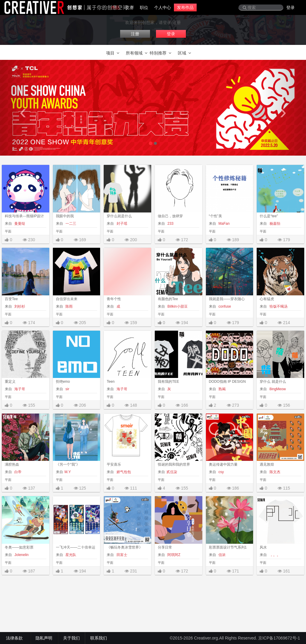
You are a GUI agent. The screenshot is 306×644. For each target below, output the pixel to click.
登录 (290, 7)
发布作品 (185, 7)
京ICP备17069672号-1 (279, 638)
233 (170, 224)
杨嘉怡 (274, 224)
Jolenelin (21, 555)
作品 (115, 7)
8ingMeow (277, 389)
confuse (224, 306)
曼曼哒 (19, 224)
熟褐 (222, 389)
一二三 (70, 224)
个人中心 (163, 7)
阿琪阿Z (173, 555)
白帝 (17, 472)
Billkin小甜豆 (177, 306)
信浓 (222, 555)
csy (221, 472)
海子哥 (19, 389)
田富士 (121, 555)
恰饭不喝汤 (278, 306)
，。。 (274, 555)
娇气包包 (123, 472)
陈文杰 (274, 472)
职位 (144, 7)
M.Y (68, 472)
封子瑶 (121, 224)
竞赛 (130, 7)
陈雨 (69, 306)
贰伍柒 (172, 472)
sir (67, 389)
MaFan (224, 224)
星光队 (70, 555)
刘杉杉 (19, 306)
